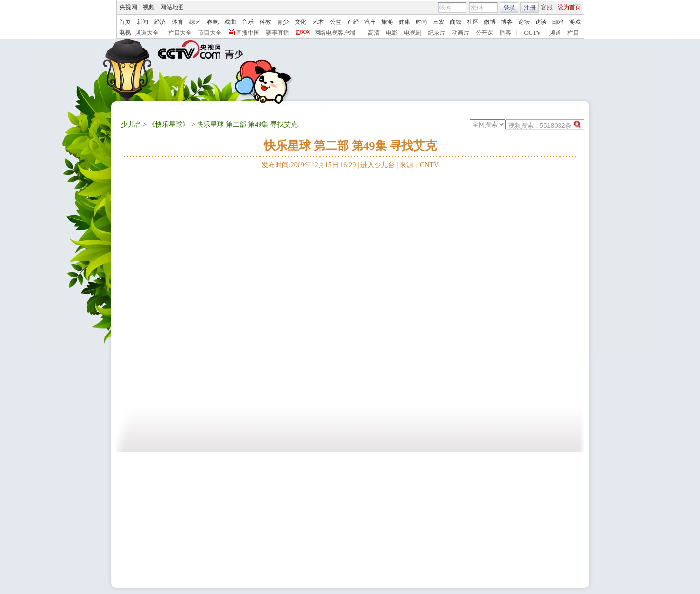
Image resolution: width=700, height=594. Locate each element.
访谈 (541, 22)
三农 (439, 22)
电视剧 (413, 33)
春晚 (213, 22)
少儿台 (131, 125)
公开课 (484, 33)
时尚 (421, 22)
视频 (149, 7)
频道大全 (147, 33)
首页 (125, 22)
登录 (509, 8)
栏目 (573, 33)
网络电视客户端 (335, 33)
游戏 (575, 22)
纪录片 (437, 33)
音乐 (248, 22)
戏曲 (230, 22)
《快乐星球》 (169, 125)
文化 (300, 22)
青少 (283, 22)
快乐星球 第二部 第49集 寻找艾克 (350, 146)
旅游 (387, 22)
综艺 (195, 22)
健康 (404, 22)
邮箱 (558, 22)
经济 (160, 22)
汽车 (370, 22)
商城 (456, 22)
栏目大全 (180, 33)
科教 (265, 22)
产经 (353, 22)
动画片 (460, 33)
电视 (125, 33)
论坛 (524, 22)
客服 (547, 7)
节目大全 (210, 33)
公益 (336, 22)
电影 (392, 33)
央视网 (128, 7)
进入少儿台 (378, 165)
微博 (490, 22)
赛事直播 (278, 33)
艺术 (318, 22)
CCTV (532, 33)
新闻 (142, 22)
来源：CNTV (419, 165)
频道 (555, 33)
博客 (507, 22)
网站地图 (172, 7)
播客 (505, 33)
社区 (473, 22)
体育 (178, 22)
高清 (374, 33)
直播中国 (248, 33)
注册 (530, 8)
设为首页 (569, 7)
